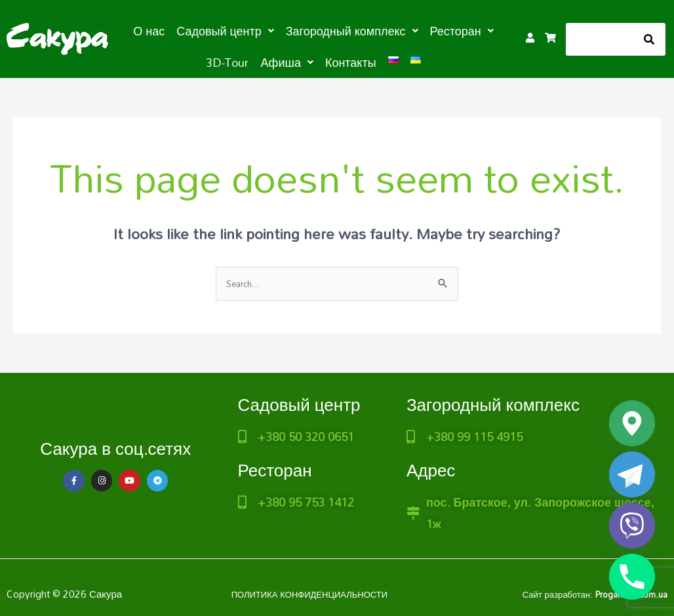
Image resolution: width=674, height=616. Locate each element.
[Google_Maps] (632, 423)
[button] (208, 30)
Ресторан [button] (424, 30)
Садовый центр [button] (208, 30)
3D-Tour (483, 30)
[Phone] (632, 577)
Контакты (321, 60)
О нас (139, 30)
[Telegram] (632, 474)
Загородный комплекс (493, 404)
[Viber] (632, 526)
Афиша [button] (263, 60)
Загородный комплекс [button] (324, 30)
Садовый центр (299, 404)
